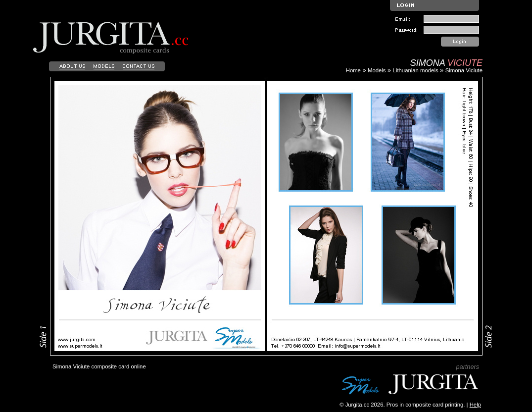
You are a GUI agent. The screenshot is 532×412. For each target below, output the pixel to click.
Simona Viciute (464, 70)
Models (377, 70)
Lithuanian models (416, 70)
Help (475, 405)
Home (353, 70)
